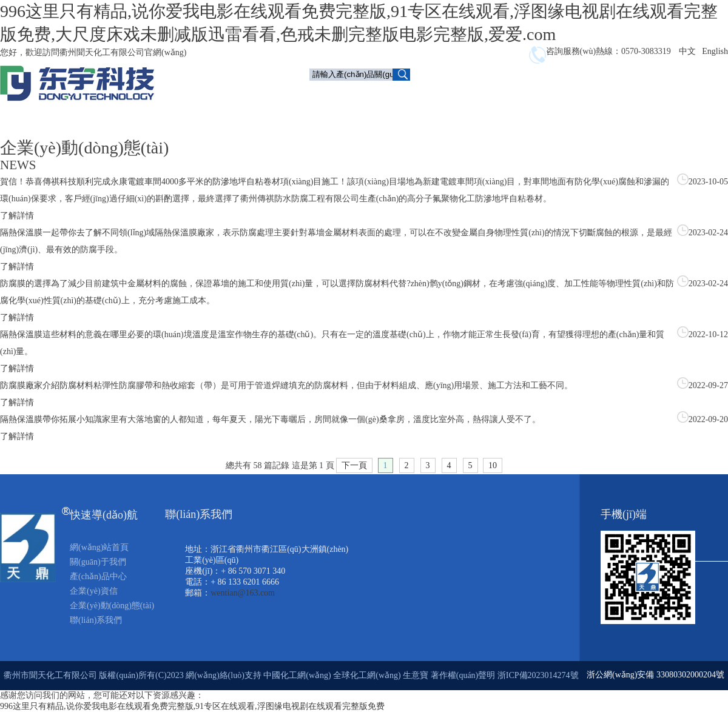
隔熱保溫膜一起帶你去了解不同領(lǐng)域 (77, 233)
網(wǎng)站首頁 (99, 547)
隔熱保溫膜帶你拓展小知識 (51, 419)
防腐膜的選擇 (25, 284)
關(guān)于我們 (384, 95)
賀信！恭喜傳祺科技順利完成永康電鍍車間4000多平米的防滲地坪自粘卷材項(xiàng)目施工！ (174, 182)
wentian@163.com (243, 593)
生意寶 (416, 675)
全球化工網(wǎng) (367, 675)
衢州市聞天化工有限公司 (50, 675)
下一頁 (354, 465)
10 (493, 465)
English (715, 51)
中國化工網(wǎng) (297, 675)
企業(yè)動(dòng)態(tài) (617, 95)
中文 (687, 51)
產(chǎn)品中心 (460, 96)
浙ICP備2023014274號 (538, 675)
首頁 (328, 95)
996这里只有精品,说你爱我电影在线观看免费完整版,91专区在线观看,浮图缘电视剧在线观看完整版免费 (192, 706)
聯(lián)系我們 (533, 120)
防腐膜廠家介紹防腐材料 (47, 385)
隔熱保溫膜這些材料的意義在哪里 (64, 334)
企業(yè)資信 (531, 95)
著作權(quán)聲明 (464, 675)
